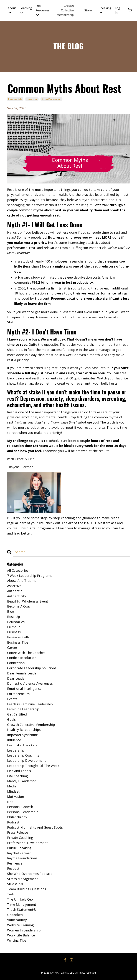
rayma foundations (22, 858)
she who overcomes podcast (30, 874)
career (12, 648)
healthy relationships (24, 730)
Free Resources (42, 10)
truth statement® (22, 910)
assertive (14, 586)
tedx (11, 894)
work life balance (21, 935)
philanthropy (17, 817)
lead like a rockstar (23, 745)
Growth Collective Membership (65, 10)
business (14, 632)
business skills (15, 99)
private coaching (20, 838)
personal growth (20, 807)
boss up (14, 617)
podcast (13, 822)
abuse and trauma (22, 581)
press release (18, 832)
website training (20, 925)
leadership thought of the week (33, 766)
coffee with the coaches (26, 653)
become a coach (20, 606)
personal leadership (23, 812)
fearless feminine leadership (30, 704)
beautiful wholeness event (28, 601)
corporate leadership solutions (32, 668)
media (12, 786)
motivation (16, 797)
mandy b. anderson (22, 781)
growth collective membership (31, 725)
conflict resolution (22, 658)
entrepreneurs (18, 694)
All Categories (18, 570)
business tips (18, 642)
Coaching (26, 10)
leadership (32, 99)
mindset (13, 791)
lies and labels (19, 771)
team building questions (27, 889)
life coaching (17, 776)
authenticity (17, 596)
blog (11, 611)
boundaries (16, 622)
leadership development (26, 760)
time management (22, 905)
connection (16, 663)
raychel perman (19, 853)
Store (88, 10)
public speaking (19, 848)
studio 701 (15, 884)
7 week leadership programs (30, 576)
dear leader (17, 678)
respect (13, 868)
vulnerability (17, 920)
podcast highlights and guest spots (35, 827)
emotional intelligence (24, 689)
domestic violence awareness (30, 683)
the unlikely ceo (20, 899)
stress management (51, 99)
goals (11, 719)
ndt (10, 802)
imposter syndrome (22, 735)
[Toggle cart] (130, 10)
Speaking (105, 10)
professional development (27, 843)
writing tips (17, 940)
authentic (15, 591)
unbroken (15, 915)
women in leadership (24, 930)
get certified (17, 714)
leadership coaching (23, 755)
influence (14, 740)
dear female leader (22, 673)
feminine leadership (23, 709)
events (12, 699)
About (12, 10)
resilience (15, 863)
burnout (14, 627)
